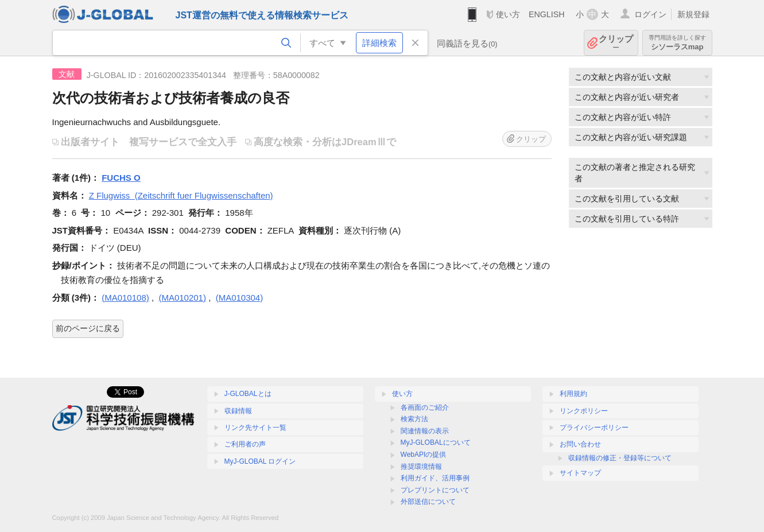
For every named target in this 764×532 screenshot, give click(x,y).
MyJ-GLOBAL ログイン (260, 461)
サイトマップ (580, 473)
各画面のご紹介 (425, 407)
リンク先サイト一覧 (255, 428)
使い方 (508, 14)
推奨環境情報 (421, 467)
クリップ (616, 43)
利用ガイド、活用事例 (435, 478)
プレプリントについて (435, 490)
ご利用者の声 (245, 444)
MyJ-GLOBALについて (436, 442)
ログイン (650, 14)
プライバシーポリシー (594, 428)
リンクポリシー (584, 411)
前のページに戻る (88, 328)
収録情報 (238, 411)
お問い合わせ (580, 444)
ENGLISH (547, 14)
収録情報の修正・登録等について (620, 458)
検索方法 (414, 419)
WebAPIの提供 (424, 455)
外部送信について (428, 502)
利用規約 (573, 394)
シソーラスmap (677, 43)
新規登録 (693, 14)
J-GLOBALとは (248, 394)
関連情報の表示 (425, 431)
